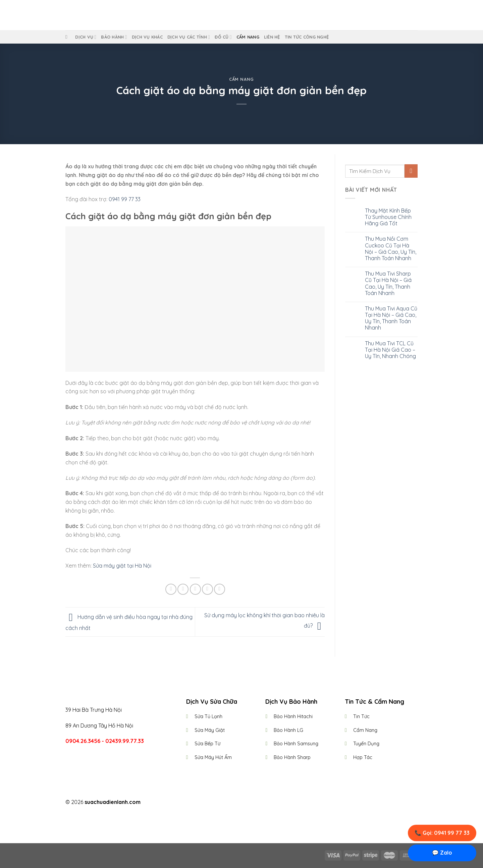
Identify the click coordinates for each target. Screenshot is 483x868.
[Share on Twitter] (183, 589)
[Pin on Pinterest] (207, 589)
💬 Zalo (442, 853)
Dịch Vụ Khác (147, 37)
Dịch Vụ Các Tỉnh (189, 37)
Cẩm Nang (248, 37)
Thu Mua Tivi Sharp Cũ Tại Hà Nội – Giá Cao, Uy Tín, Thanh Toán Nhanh (388, 283)
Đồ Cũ (223, 37)
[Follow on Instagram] (237, 803)
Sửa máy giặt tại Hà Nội (122, 566)
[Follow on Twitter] (246, 803)
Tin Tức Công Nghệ (307, 37)
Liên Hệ (272, 37)
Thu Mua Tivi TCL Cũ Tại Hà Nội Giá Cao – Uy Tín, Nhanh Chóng (390, 350)
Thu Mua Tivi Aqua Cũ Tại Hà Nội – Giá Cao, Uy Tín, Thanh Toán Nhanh (391, 318)
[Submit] (411, 171)
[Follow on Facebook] (229, 803)
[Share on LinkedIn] (220, 589)
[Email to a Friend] (195, 589)
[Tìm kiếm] (68, 37)
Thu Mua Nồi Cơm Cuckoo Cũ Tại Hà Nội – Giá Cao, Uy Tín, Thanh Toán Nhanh (391, 249)
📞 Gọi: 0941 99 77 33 (442, 833)
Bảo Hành (114, 37)
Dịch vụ (86, 37)
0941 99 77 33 (124, 199)
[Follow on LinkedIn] (254, 803)
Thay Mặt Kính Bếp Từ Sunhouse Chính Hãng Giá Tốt (388, 217)
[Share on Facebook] (171, 589)
